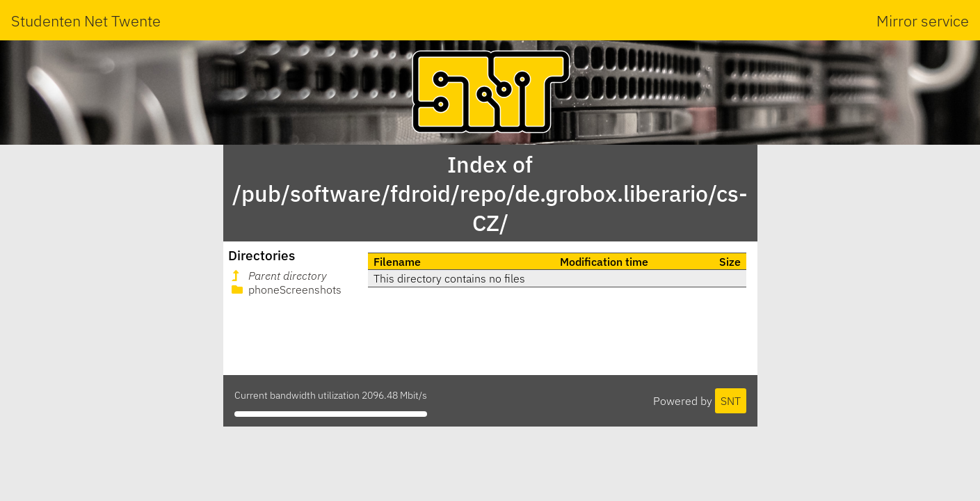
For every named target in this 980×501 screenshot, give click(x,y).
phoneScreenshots (285, 289)
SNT (731, 401)
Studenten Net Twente (86, 21)
